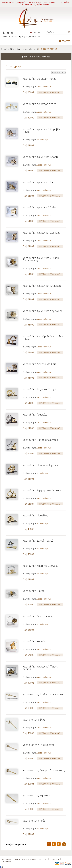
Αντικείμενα (22, 49)
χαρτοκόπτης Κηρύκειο (37, 795)
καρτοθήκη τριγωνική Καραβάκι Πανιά (42, 131)
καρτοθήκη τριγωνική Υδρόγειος (43, 311)
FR (35, 33)
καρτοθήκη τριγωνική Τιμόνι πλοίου (40, 668)
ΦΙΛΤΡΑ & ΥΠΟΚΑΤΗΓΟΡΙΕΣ (36, 57)
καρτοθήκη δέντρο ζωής (38, 616)
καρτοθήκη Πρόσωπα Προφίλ (40, 465)
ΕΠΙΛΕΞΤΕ (64, 41)
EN (39, 33)
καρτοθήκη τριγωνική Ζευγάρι (41, 233)
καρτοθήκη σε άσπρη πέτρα (40, 104)
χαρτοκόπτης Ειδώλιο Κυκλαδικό (43, 694)
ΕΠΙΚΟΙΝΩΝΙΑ (7, 861)
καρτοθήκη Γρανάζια (35, 415)
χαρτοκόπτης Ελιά (34, 720)
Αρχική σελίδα (8, 49)
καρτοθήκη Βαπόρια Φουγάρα (40, 440)
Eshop (33, 49)
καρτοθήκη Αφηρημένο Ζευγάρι (42, 490)
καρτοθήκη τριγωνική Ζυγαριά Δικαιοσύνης (41, 259)
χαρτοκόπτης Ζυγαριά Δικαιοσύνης (44, 770)
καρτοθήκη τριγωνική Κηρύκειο (42, 286)
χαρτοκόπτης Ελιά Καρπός (39, 745)
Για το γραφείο (48, 49)
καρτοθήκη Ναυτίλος (35, 516)
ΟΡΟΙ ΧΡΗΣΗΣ (55, 859)
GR (31, 33)
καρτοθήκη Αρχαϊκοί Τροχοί (39, 389)
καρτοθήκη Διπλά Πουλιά (38, 541)
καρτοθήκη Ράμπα (34, 591)
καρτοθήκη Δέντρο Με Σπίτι (40, 364)
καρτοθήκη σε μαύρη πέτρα (39, 79)
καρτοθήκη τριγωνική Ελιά (39, 182)
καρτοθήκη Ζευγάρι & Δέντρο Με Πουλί (43, 338)
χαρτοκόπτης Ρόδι (34, 821)
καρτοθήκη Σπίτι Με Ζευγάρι (40, 566)
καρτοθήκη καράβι (34, 641)
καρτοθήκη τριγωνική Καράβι (41, 157)
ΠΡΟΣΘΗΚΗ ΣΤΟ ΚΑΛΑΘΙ (50, 92)
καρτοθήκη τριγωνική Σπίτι (39, 207)
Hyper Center (43, 859)
